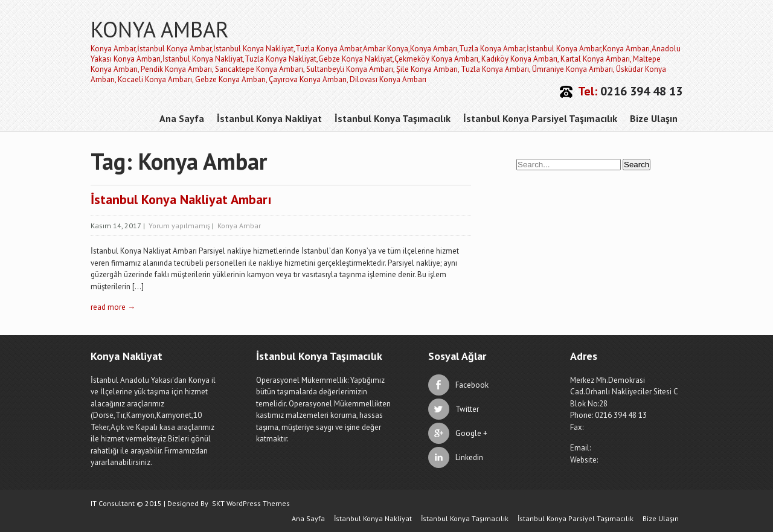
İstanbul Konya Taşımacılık (393, 118)
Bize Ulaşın (654, 118)
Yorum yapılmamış (179, 226)
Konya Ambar (239, 226)
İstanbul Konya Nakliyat (269, 118)
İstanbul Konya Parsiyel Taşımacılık (540, 118)
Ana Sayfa (182, 118)
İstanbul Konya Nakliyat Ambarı (181, 199)
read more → (113, 307)
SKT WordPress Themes (251, 503)
